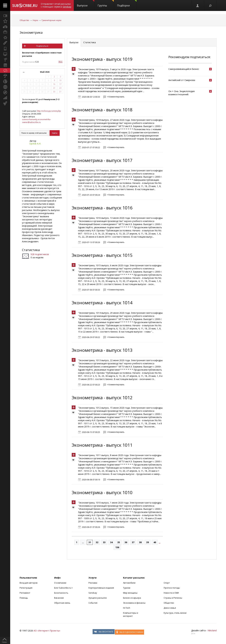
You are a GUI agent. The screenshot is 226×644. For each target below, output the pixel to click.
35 (119, 542)
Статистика (31, 250)
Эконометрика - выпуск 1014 (102, 303)
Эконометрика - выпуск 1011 (102, 445)
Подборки (127, 4)
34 (111, 542)
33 (104, 542)
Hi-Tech (127, 608)
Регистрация (26, 588)
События (93, 603)
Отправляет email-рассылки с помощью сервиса (56, 5)
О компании (60, 583)
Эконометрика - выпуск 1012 (102, 397)
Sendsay (93, 593)
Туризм (127, 588)
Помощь (24, 598)
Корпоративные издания (101, 588)
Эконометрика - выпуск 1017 (102, 160)
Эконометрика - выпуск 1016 (102, 208)
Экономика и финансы (134, 603)
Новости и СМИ (171, 593)
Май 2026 (45, 72)
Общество (24, 20)
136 (117, 547)
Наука (35, 20)
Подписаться (42, 46)
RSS (61, 62)
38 (140, 542)
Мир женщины (130, 593)
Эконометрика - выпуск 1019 (102, 59)
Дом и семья (170, 608)
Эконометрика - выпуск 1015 (102, 255)
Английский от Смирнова (182, 80)
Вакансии (59, 598)
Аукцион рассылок (98, 598)
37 (133, 542)
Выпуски (86, 4)
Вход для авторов (29, 583)
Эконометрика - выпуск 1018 (102, 110)
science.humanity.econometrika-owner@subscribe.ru (36, 121)
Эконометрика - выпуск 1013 (102, 350)
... (83, 542)
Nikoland (212, 630)
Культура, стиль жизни (175, 613)
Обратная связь (62, 603)
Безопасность (61, 593)
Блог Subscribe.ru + (64, 588)
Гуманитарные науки (51, 20)
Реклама (93, 583)
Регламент (25, 593)
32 (97, 542)
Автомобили (129, 583)
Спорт (167, 583)
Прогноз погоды (172, 588)
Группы (106, 4)
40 (155, 542)
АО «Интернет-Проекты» (47, 631)
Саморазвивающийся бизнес (184, 69)
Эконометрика (31, 32)
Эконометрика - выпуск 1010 (102, 492)
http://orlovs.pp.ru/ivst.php (49, 111)
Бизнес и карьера (132, 598)
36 (126, 542)
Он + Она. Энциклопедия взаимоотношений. (182, 93)
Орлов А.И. (35, 144)
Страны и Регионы (173, 598)
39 (148, 542)
